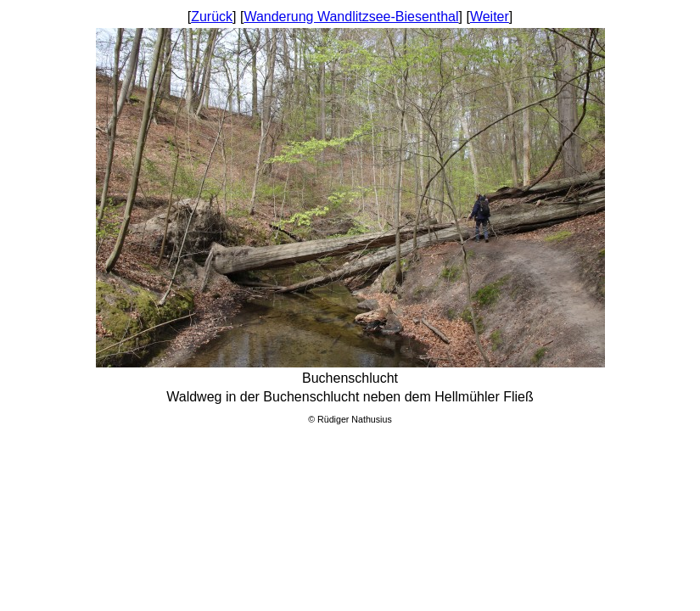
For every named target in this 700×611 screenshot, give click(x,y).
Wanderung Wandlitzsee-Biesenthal (351, 17)
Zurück (212, 17)
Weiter (490, 17)
